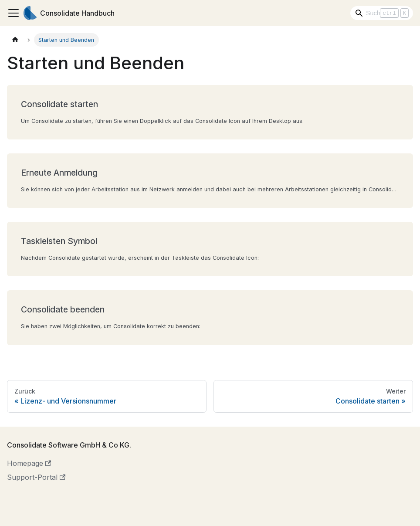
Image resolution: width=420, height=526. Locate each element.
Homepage (29, 463)
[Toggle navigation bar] (14, 13)
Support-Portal (36, 477)
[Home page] (15, 40)
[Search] (382, 13)
